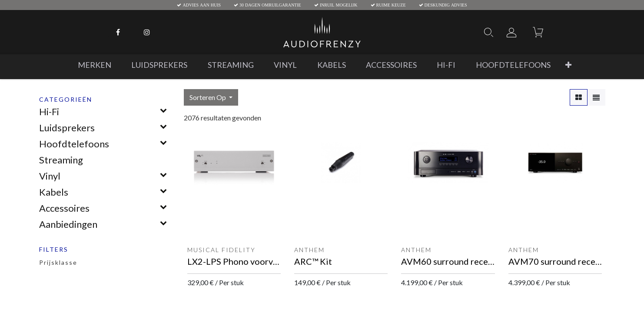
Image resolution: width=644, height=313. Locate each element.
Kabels (54, 192)
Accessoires (64, 208)
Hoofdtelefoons (74, 144)
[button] (568, 65)
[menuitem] (95, 65)
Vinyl (50, 176)
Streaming (61, 160)
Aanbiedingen (68, 224)
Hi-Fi (49, 112)
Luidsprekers (67, 128)
